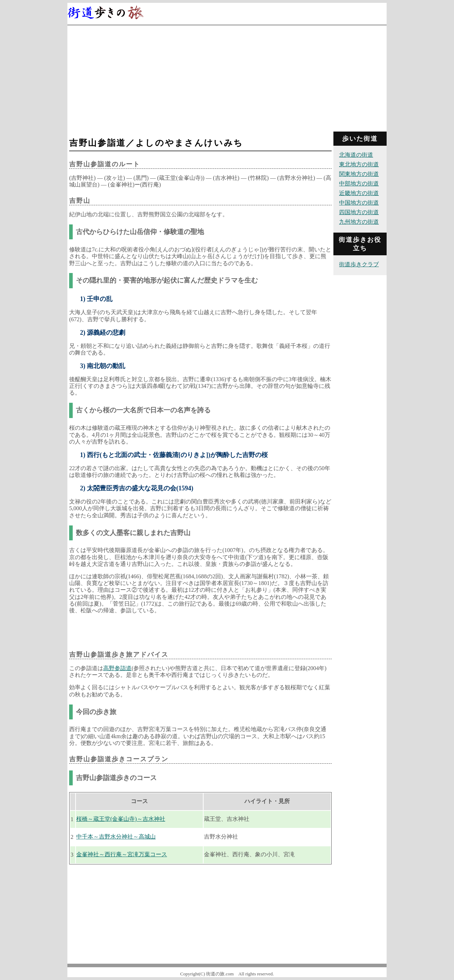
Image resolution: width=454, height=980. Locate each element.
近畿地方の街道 (359, 193)
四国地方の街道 (359, 212)
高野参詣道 (117, 668)
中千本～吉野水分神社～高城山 (116, 837)
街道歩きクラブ (359, 264)
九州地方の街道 (359, 222)
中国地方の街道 (359, 203)
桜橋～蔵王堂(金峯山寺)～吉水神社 (121, 819)
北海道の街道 (356, 155)
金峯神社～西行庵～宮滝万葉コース (122, 854)
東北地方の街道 (359, 164)
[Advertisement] (227, 78)
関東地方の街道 (359, 174)
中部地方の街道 (359, 183)
